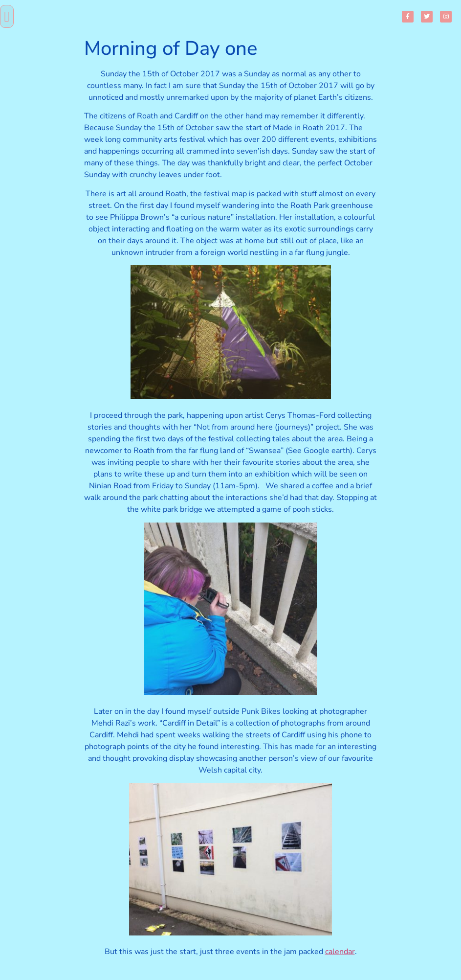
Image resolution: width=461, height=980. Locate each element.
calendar (340, 952)
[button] (7, 16)
